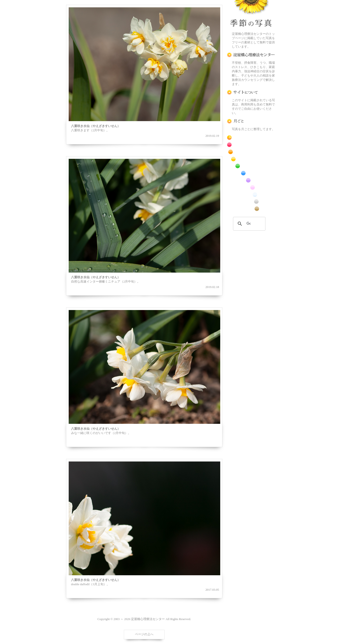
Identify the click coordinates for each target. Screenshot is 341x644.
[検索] (249, 224)
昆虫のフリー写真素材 (251, 202)
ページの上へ (144, 634)
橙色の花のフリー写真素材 (251, 152)
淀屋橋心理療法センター (251, 55)
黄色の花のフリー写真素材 (251, 159)
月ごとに (251, 121)
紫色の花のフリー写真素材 (251, 180)
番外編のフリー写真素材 (251, 209)
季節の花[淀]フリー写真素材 (251, 14)
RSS (251, 138)
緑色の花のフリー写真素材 (251, 166)
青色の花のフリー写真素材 (251, 173)
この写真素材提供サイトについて (251, 92)
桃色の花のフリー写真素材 (251, 187)
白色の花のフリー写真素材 (251, 194)
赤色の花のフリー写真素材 (251, 145)
